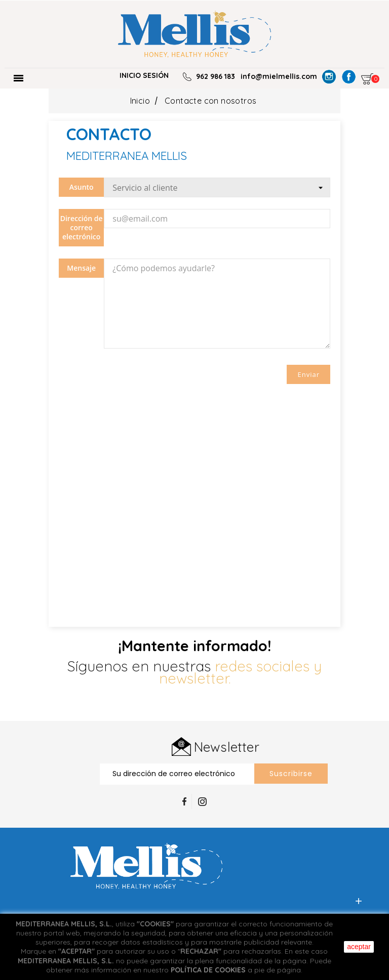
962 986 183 (216, 76)
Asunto (82, 187)
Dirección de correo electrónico (82, 227)
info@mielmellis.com (279, 76)
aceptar (359, 947)
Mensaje (81, 268)
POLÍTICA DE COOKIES (208, 970)
